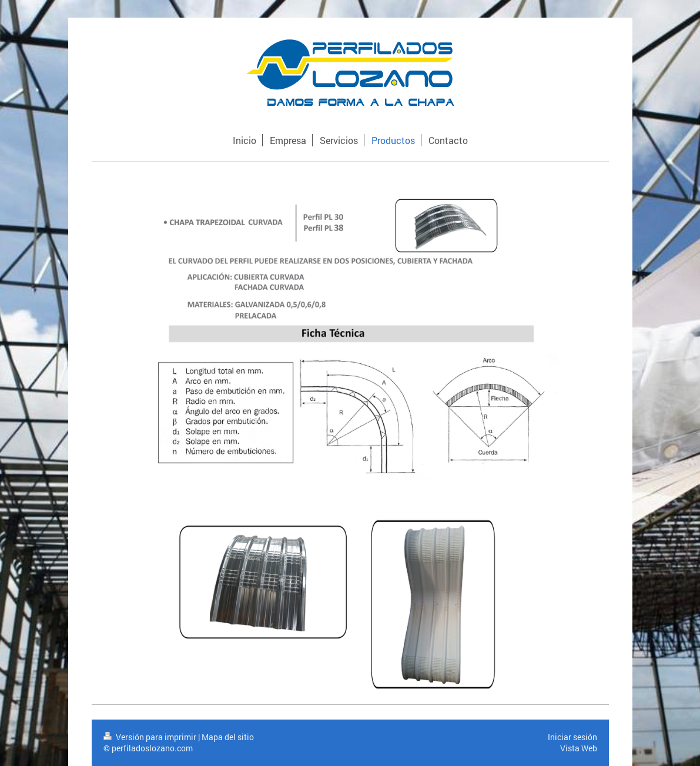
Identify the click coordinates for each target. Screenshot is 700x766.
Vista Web (579, 748)
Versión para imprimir (151, 737)
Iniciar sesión (572, 737)
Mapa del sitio (228, 737)
